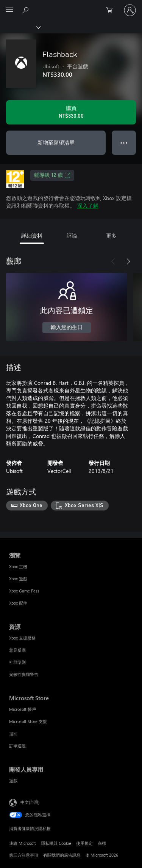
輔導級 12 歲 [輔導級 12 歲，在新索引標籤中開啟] (52, 175)
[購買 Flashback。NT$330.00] (71, 112)
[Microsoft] (71, 6)
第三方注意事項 (24, 855)
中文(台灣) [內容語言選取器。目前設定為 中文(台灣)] (30, 802)
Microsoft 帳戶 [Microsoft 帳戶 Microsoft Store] (23, 709)
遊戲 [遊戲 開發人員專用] (13, 781)
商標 (102, 843)
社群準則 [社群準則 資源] (17, 662)
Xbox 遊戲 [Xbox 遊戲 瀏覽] (18, 579)
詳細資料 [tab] (32, 236)
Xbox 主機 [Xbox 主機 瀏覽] (18, 566)
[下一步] (128, 262)
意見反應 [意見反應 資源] (17, 650)
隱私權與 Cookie (56, 843)
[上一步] (113, 262)
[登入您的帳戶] (130, 10)
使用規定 (84, 843)
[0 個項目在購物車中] (112, 10)
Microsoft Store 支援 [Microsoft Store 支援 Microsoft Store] (28, 721)
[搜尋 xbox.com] (27, 10)
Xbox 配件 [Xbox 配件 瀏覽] (18, 603)
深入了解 (88, 206)
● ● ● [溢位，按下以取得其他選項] (124, 143)
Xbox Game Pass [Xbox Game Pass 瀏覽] (24, 591)
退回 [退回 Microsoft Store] (13, 733)
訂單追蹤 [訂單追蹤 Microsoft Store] (17, 746)
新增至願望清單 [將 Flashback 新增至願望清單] (56, 143)
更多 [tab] (111, 236)
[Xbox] (20, 27)
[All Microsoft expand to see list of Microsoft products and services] (9, 10)
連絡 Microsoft (23, 843)
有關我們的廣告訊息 (62, 855)
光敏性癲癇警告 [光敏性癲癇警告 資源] (24, 674)
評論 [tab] (72, 236)
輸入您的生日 (67, 328)
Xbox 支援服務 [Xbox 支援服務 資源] (22, 638)
